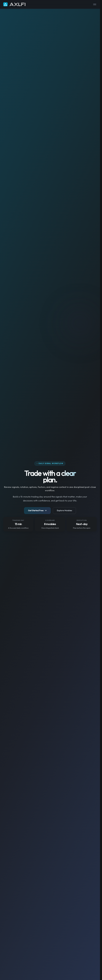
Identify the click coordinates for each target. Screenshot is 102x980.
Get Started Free (37, 510)
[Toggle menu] (95, 4)
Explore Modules (64, 510)
